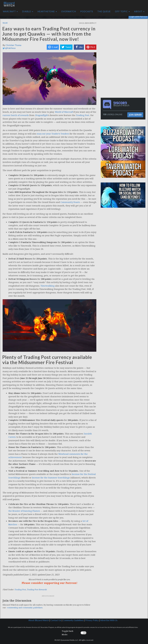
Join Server (135, 115)
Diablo (28, 11)
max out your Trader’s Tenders (53, 134)
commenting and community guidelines (25, 608)
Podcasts (87, 11)
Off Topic (122, 11)
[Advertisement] (124, 39)
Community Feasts (70, 202)
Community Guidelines (73, 620)
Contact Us (56, 620)
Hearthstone (47, 11)
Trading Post (83, 115)
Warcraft (10, 11)
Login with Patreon (138, 17)
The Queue (104, 11)
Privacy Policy (92, 620)
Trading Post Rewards (37, 590)
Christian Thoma (13, 45)
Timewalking (48, 286)
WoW (5, 23)
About (139, 11)
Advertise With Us (109, 620)
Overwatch (69, 11)
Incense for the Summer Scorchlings (51, 478)
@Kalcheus (9, 48)
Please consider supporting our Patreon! (50, 583)
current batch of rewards (16, 115)
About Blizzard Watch (39, 620)
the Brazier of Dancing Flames (24, 511)
